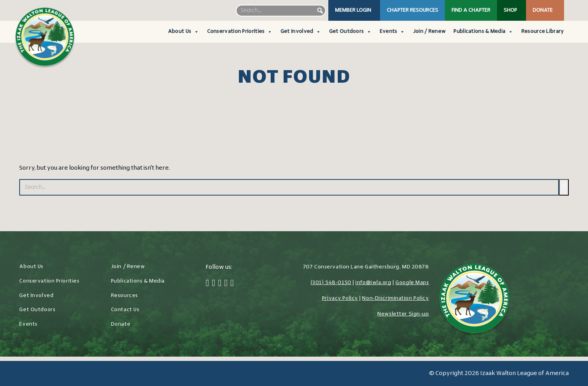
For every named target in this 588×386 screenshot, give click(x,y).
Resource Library (543, 32)
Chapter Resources (412, 10)
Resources (125, 296)
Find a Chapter (471, 10)
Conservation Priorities (240, 32)
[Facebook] (207, 284)
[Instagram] (220, 284)
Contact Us (125, 310)
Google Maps (412, 283)
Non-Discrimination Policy (395, 298)
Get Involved (301, 32)
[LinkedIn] (226, 284)
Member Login (353, 10)
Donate (543, 10)
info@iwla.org (373, 283)
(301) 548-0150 (331, 283)
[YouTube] (232, 284)
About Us (184, 32)
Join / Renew (430, 32)
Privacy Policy (340, 298)
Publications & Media (483, 32)
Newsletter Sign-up (403, 314)
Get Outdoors (350, 32)
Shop (510, 10)
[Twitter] (214, 284)
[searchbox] (281, 11)
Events (392, 32)
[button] (320, 11)
